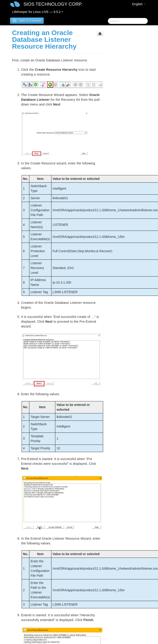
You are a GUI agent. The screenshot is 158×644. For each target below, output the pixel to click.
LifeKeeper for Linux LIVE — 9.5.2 (38, 12)
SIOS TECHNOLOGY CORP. (53, 4)
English (139, 4)
